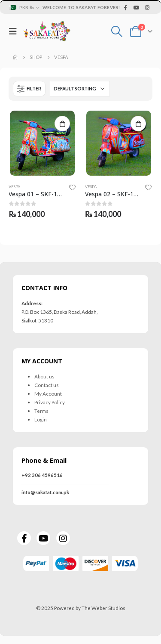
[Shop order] (80, 89)
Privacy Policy (50, 402)
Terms (41, 411)
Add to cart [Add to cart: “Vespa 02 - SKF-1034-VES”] (138, 124)
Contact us (47, 385)
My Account (48, 393)
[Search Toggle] (117, 31)
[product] (42, 143)
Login (41, 419)
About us (44, 376)
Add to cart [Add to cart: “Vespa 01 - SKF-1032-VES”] (62, 124)
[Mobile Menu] (15, 31)
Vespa (14, 187)
